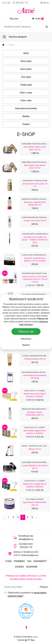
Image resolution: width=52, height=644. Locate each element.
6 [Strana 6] (32, 517)
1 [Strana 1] (9, 517)
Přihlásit (44, 587)
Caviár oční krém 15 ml (35, 221)
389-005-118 (20, 3)
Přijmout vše (26, 331)
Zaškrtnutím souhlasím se (27, 594)
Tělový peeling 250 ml (35, 359)
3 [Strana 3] (18, 517)
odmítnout (43, 321)
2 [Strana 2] (13, 517)
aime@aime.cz (26, 539)
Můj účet (14, 19)
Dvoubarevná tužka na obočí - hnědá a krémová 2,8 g (35, 240)
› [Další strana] (37, 517)
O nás (6, 3)
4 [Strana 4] (23, 517)
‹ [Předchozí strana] (4, 517)
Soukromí (32, 567)
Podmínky (19, 561)
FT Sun (30, 640)
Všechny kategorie (14, 37)
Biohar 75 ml (35, 449)
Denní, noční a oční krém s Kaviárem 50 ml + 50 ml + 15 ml (35, 279)
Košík (38, 19)
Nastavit (26, 345)
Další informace (26, 324)
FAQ (29, 561)
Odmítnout (26, 339)
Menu (45, 3)
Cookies (19, 567)
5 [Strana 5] (28, 517)
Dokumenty (40, 561)
